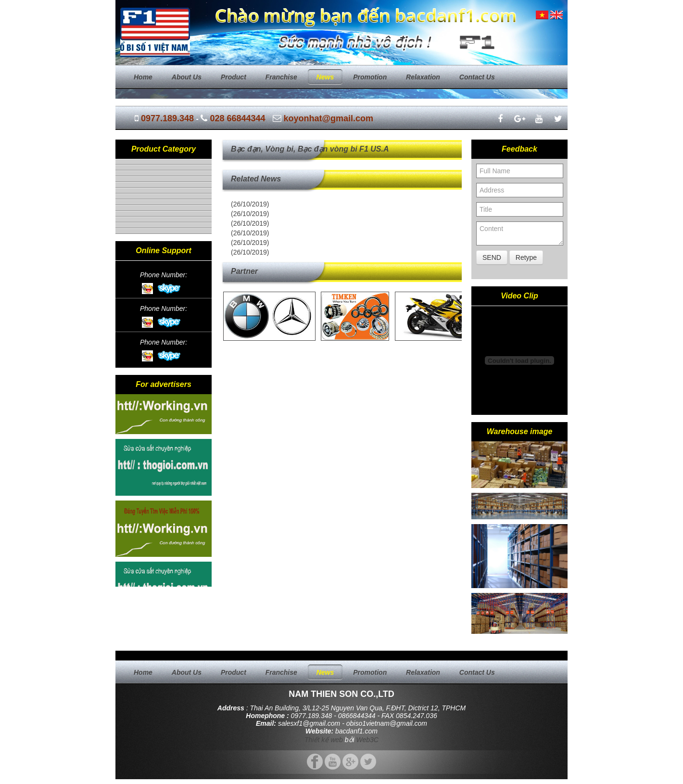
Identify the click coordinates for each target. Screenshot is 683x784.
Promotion (370, 77)
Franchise (281, 77)
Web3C (367, 740)
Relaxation (423, 77)
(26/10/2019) (250, 204)
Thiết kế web (324, 740)
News (325, 77)
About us (187, 77)
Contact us (477, 77)
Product (234, 77)
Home (143, 77)
